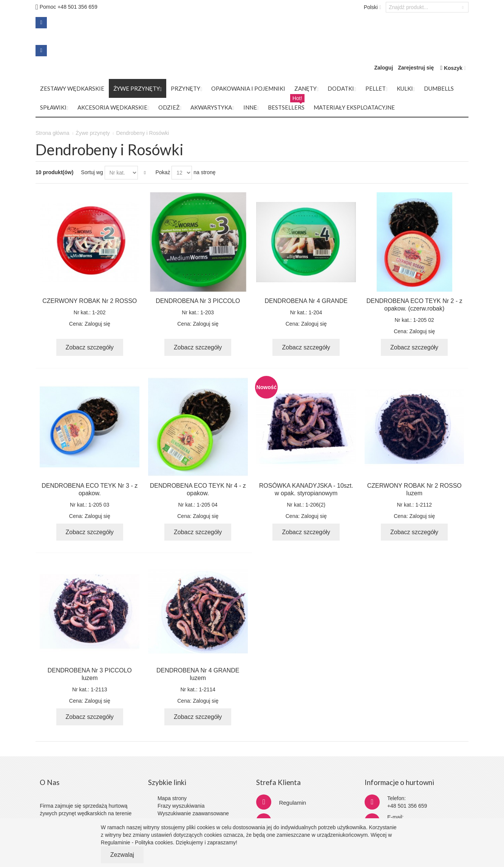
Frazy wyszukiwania (181, 806)
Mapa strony (172, 798)
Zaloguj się (97, 324)
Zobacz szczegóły (90, 347)
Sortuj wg (92, 172)
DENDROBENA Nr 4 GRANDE (306, 301)
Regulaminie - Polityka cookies (137, 842)
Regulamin (292, 802)
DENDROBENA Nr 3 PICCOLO (198, 301)
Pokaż (163, 172)
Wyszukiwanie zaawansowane (193, 813)
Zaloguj (384, 68)
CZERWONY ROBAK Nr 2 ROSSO (90, 301)
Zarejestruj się (416, 68)
